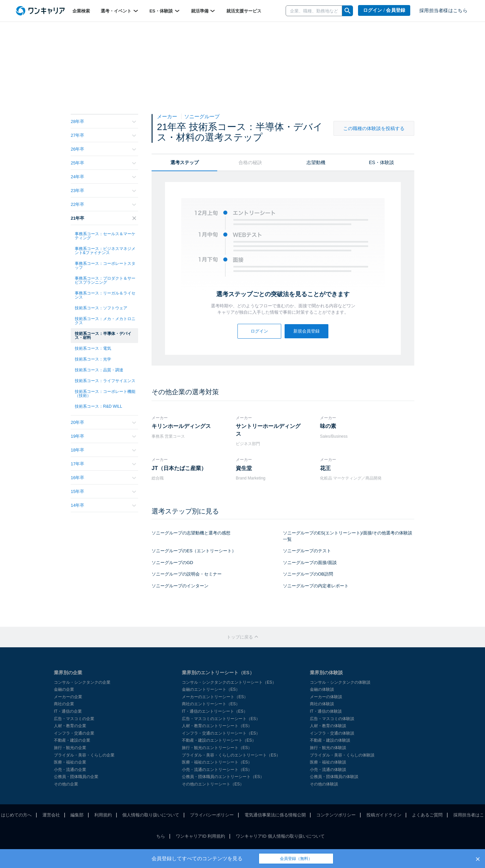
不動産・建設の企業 (72, 740)
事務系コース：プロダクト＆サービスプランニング (105, 280)
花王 (325, 468)
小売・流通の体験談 (328, 770)
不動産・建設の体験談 (330, 740)
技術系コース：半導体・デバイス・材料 (103, 336)
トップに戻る (243, 637)
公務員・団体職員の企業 (76, 777)
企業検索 (81, 11)
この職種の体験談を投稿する (374, 128)
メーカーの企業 (68, 697)
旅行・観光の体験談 (328, 748)
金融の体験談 (322, 689)
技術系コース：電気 (93, 348)
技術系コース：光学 (93, 359)
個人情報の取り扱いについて (151, 815)
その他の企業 (66, 784)
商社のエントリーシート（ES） (211, 704)
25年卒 (103, 163)
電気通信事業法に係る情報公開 (275, 815)
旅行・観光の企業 (70, 748)
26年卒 (103, 149)
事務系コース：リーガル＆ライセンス (105, 295)
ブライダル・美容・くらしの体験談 (342, 755)
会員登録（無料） (296, 859)
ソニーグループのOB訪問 (308, 574)
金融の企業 (64, 689)
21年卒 (103, 218)
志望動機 (316, 162)
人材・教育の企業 (70, 726)
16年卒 (103, 478)
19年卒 (103, 436)
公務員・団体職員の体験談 (334, 777)
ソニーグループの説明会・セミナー (187, 574)
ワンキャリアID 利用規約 (201, 836)
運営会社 (51, 815)
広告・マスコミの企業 (74, 719)
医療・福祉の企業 (70, 762)
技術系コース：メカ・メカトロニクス (105, 321)
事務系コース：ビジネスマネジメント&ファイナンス (105, 251)
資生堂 (244, 468)
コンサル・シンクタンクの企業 (82, 682)
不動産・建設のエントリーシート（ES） (219, 740)
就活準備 (203, 11)
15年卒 (103, 491)
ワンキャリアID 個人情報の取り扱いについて (280, 836)
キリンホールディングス (181, 426)
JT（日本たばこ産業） (179, 468)
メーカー (168, 116)
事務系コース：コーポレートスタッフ (105, 266)
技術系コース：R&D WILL (99, 406)
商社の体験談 (322, 704)
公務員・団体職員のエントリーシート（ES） (223, 777)
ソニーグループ (202, 116)
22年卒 (103, 204)
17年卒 (103, 464)
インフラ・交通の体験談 (332, 733)
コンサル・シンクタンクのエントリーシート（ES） (229, 682)
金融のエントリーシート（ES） (211, 689)
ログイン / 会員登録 (384, 10)
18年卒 (103, 450)
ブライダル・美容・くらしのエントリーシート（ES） (231, 755)
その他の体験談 (324, 784)
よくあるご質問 (427, 815)
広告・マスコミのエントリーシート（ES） (221, 719)
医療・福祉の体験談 (328, 762)
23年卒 (103, 191)
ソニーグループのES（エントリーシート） (194, 551)
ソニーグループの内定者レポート (316, 586)
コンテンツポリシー (336, 815)
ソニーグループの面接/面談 (310, 563)
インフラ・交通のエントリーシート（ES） (221, 733)
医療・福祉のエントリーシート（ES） (217, 762)
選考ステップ (185, 162)
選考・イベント (120, 11)
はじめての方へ (16, 815)
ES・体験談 (165, 11)
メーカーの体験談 (326, 697)
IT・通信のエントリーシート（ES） (215, 711)
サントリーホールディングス (268, 430)
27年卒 (103, 135)
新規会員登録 (306, 331)
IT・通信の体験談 (326, 711)
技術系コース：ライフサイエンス (105, 381)
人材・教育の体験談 (328, 726)
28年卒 (103, 121)
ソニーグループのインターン (180, 586)
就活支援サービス (244, 11)
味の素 (328, 426)
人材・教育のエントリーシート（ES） (217, 726)
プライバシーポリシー (212, 815)
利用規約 (103, 815)
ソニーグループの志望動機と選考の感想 (191, 533)
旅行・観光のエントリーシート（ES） (217, 748)
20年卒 (103, 422)
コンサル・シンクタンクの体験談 (340, 682)
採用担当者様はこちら (443, 11)
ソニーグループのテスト (307, 551)
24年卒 (103, 177)
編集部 (77, 815)
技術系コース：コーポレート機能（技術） (105, 394)
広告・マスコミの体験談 (332, 719)
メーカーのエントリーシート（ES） (215, 697)
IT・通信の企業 (68, 711)
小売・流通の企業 (70, 770)
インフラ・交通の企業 (74, 733)
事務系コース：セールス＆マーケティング (105, 236)
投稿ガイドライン (384, 815)
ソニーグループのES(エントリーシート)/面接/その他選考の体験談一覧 (348, 536)
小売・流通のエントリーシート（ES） (217, 770)
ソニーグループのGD (172, 563)
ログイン (259, 331)
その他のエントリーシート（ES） (213, 784)
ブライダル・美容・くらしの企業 (84, 755)
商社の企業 (64, 704)
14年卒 (103, 505)
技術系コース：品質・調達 (99, 370)
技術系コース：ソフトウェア (101, 308)
